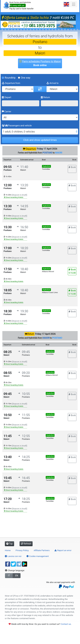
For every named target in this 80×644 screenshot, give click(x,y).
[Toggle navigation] (74, 4)
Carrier (7, 112)
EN (17, 576)
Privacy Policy (22, 550)
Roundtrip (10, 78)
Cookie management (38, 556)
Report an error (63, 550)
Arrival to (53, 83)
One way (26, 78)
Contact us (66, 624)
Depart (7, 97)
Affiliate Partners (42, 550)
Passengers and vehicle (17, 126)
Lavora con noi (13, 556)
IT (9, 576)
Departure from (11, 83)
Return (45, 97)
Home (8, 550)
